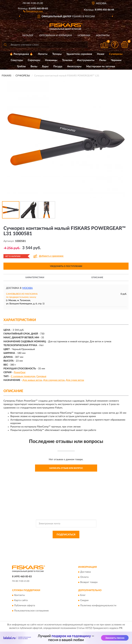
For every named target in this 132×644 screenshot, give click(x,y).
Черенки (116, 60)
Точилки (67, 60)
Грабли (21, 66)
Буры (45, 66)
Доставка (85, 572)
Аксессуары (74, 66)
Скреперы (34, 60)
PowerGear (20, 372)
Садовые (41, 376)
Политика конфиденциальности (98, 606)
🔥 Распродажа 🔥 (21, 54)
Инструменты (86, 60)
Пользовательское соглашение (31, 611)
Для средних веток (54, 380)
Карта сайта (21, 601)
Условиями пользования (62, 545)
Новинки (84, 36)
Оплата (84, 577)
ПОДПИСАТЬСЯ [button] (66, 535)
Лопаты (43, 54)
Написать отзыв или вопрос (66, 468)
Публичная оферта (25, 606)
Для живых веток (32, 380)
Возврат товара (89, 582)
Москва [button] (28, 288)
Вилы (34, 66)
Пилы (103, 60)
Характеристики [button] (35, 277)
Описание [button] (97, 277)
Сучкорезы (116, 54)
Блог (83, 595)
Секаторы (17, 60)
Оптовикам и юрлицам (56, 36)
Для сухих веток (75, 380)
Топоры (57, 54)
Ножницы (51, 60)
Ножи (101, 54)
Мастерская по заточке (101, 66)
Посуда (58, 66)
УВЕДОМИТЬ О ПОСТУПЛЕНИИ (66, 266)
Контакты (103, 36)
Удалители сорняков (79, 54)
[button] (33, 11)
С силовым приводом (23, 376)
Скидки (84, 601)
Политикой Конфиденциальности (83, 542)
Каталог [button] (28, 36)
